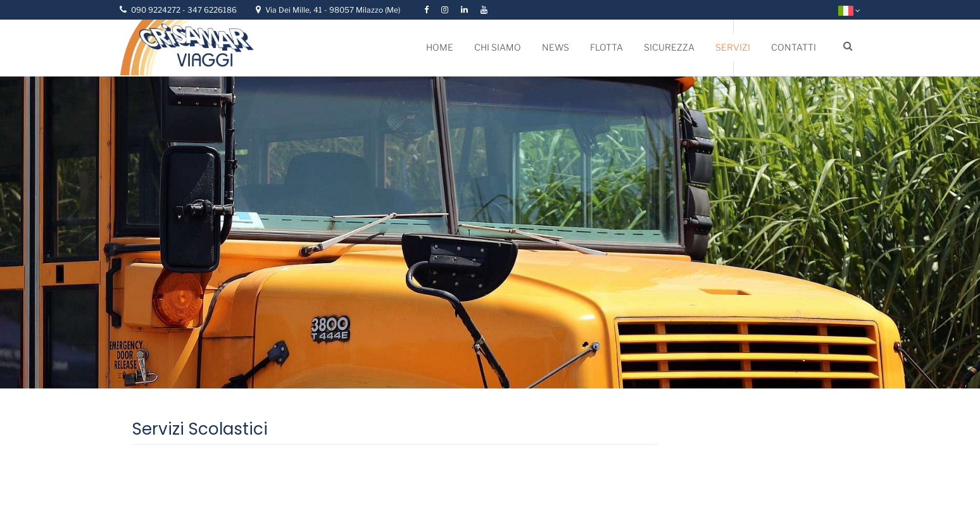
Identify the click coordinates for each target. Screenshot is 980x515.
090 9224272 (157, 10)
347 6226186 (212, 10)
